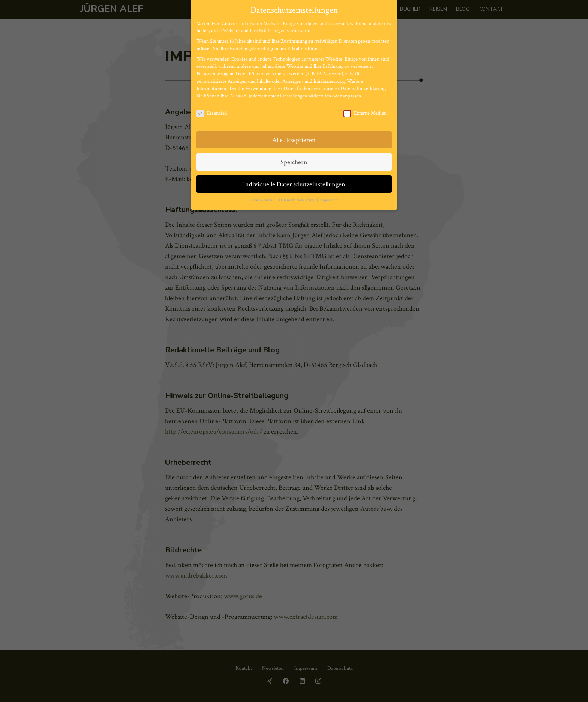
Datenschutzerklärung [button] (298, 200)
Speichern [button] (294, 162)
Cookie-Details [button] (263, 200)
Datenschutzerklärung (363, 88)
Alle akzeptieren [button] (294, 140)
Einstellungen (293, 96)
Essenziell (212, 113)
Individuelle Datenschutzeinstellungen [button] (294, 184)
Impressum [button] (329, 200)
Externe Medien (365, 113)
